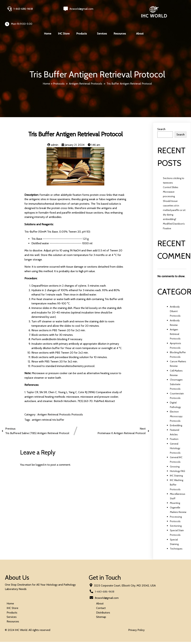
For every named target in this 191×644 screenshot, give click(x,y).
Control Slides (171, 177)
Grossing (175, 456)
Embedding (176, 415)
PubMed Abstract (104, 391)
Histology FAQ (177, 461)
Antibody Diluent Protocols (175, 301)
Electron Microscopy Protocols (176, 406)
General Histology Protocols (175, 438)
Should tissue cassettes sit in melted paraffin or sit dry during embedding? (174, 200)
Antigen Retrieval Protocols (86, 73)
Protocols (59, 73)
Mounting (175, 493)
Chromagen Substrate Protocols (176, 374)
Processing (176, 506)
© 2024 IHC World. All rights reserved (28, 602)
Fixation (174, 429)
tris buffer (58, 409)
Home (46, 73)
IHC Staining (176, 465)
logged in (41, 454)
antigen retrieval (42, 409)
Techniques (176, 538)
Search (161, 119)
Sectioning (176, 515)
